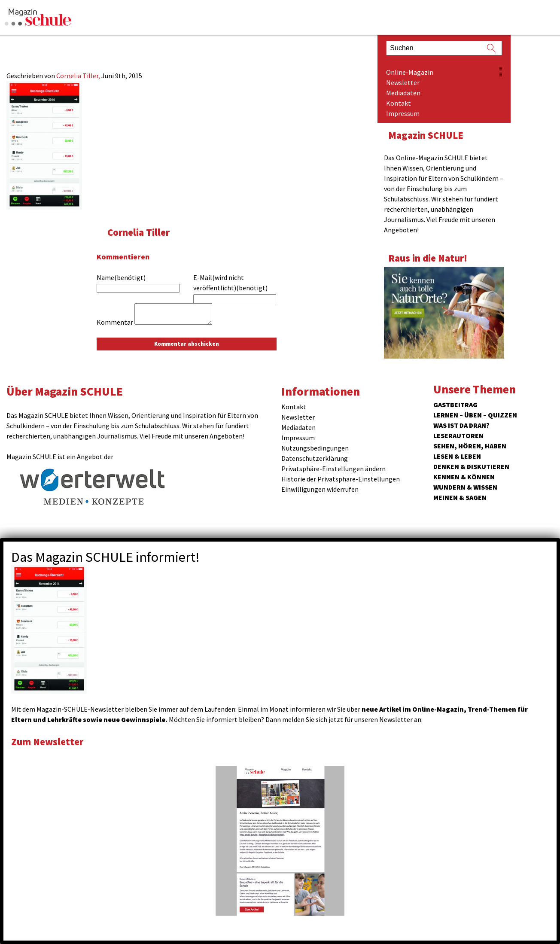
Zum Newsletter (47, 741)
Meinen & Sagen (460, 497)
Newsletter (403, 82)
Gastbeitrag (455, 405)
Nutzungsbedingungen (315, 448)
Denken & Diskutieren (471, 466)
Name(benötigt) (121, 277)
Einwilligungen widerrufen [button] (320, 489)
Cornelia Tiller (138, 232)
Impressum (403, 113)
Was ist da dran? (461, 425)
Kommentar (115, 322)
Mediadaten (403, 93)
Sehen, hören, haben (470, 446)
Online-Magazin (410, 72)
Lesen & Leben (457, 456)
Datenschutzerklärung (315, 458)
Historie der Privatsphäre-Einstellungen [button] (341, 479)
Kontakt (399, 103)
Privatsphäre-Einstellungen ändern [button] (333, 469)
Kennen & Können (464, 477)
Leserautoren (458, 435)
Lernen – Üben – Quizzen (475, 415)
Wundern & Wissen (465, 487)
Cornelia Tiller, (79, 76)
